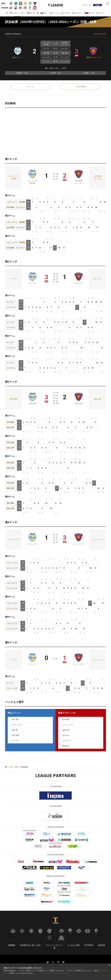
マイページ (87, 5)
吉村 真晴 (79, 181)
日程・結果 (17, 13)
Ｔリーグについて (100, 13)
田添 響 (14, 179)
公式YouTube (81, 87)
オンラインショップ (54, 13)
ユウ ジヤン (79, 183)
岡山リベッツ (18, 58)
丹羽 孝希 (14, 399)
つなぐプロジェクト (65, 13)
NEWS (11, 13)
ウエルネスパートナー (78, 13)
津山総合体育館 (100, 34)
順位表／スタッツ (31, 13)
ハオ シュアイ (14, 176)
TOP (7, 13)
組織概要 (12, 945)
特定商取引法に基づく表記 (30, 945)
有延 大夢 (79, 404)
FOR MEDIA (89, 945)
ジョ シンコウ (79, 544)
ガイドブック (90, 13)
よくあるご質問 (74, 945)
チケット (23, 13)
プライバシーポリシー (54, 945)
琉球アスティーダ (93, 58)
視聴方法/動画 (44, 13)
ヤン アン (14, 279)
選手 (38, 13)
